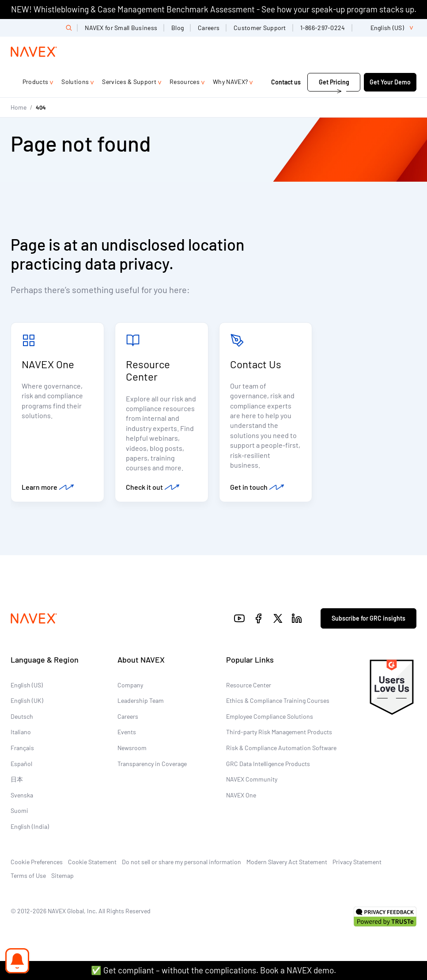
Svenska (22, 795)
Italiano (21, 733)
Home (19, 107)
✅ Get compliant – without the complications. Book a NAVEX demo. (213, 970)
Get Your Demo (390, 82)
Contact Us (256, 364)
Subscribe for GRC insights (368, 619)
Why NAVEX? (230, 82)
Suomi (19, 811)
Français (22, 748)
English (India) (30, 827)
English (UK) (27, 701)
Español (21, 764)
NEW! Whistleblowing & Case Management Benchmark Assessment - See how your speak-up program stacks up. (214, 9)
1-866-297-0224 (323, 28)
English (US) (27, 685)
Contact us (287, 82)
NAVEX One (48, 364)
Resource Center (148, 370)
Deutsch (22, 717)
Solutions (75, 82)
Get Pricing (334, 82)
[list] (388, 28)
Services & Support (129, 82)
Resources (185, 82)
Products (36, 82)
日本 (17, 780)
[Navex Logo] (34, 52)
